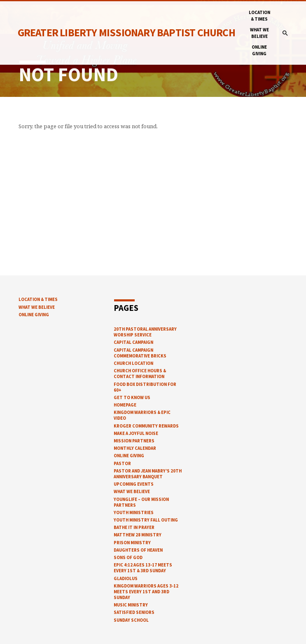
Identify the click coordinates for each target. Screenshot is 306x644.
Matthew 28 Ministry (138, 535)
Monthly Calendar (135, 448)
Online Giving (259, 50)
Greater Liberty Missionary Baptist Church (126, 33)
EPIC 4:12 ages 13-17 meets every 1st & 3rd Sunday (143, 568)
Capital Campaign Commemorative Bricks (140, 353)
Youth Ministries (134, 512)
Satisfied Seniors (134, 612)
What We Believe (259, 33)
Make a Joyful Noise (136, 433)
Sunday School (131, 620)
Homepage (125, 405)
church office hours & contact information (140, 374)
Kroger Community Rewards (146, 426)
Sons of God (128, 557)
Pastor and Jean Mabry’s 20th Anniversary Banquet (148, 474)
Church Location (133, 363)
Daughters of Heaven (138, 550)
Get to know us (132, 397)
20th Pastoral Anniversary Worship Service (145, 332)
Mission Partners (134, 441)
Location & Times (259, 16)
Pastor (122, 463)
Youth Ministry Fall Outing (146, 520)
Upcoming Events (134, 484)
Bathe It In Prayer (134, 527)
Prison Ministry (132, 543)
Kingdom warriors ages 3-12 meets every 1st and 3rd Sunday (146, 592)
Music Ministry (131, 605)
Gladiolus (126, 578)
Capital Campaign (133, 342)
